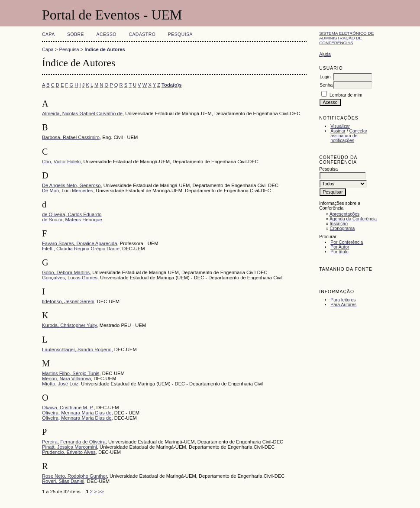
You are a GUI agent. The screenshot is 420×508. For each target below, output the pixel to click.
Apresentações (344, 214)
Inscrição (339, 224)
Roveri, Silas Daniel (63, 481)
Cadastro (142, 34)
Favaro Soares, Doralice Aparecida (80, 243)
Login (325, 77)
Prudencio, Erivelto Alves (69, 452)
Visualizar (340, 126)
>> (101, 492)
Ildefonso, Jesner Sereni (68, 301)
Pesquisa (180, 34)
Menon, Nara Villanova (66, 379)
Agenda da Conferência (353, 219)
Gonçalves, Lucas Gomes (70, 278)
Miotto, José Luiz (60, 384)
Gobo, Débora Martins (66, 272)
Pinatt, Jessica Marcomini (69, 447)
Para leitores (343, 300)
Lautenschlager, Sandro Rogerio (77, 349)
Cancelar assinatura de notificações (349, 136)
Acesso (107, 34)
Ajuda (325, 54)
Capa (48, 34)
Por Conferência (347, 242)
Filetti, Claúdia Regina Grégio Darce (81, 249)
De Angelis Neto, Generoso (71, 185)
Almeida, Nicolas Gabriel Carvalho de (82, 113)
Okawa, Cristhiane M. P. (68, 408)
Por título (339, 252)
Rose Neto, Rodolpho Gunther (74, 476)
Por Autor (340, 247)
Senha (326, 85)
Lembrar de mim (346, 95)
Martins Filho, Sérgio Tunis (71, 373)
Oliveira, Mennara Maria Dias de (77, 413)
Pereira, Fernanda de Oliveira (74, 442)
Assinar (338, 131)
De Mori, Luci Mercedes (68, 191)
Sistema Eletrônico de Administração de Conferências (346, 38)
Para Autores (343, 305)
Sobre (76, 34)
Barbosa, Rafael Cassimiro (71, 137)
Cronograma (342, 228)
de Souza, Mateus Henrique (72, 220)
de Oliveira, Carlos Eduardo (72, 214)
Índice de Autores (105, 49)
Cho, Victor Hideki (61, 162)
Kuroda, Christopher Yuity (69, 325)
